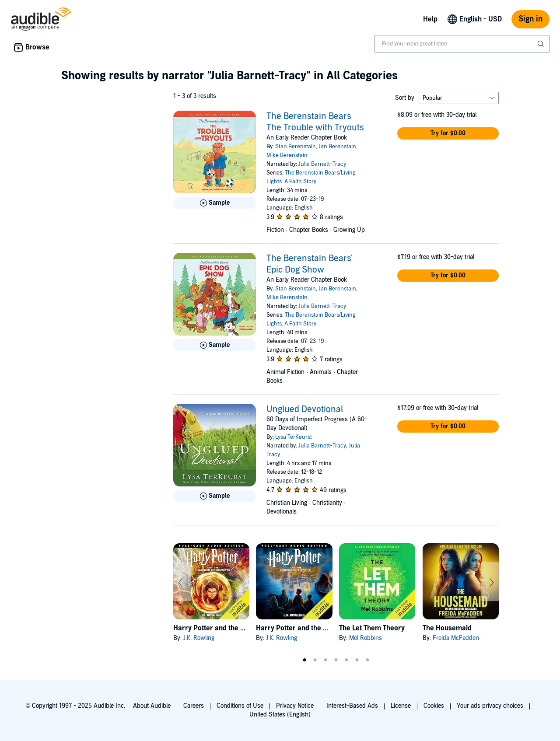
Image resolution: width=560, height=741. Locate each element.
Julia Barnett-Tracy (322, 164)
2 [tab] (315, 660)
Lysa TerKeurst (294, 437)
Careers (194, 706)
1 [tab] (304, 660)
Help (430, 19)
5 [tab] (346, 660)
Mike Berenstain (287, 155)
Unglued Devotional (305, 409)
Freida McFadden (456, 638)
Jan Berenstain (337, 147)
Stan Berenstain (296, 147)
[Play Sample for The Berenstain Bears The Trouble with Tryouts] (215, 203)
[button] (448, 133)
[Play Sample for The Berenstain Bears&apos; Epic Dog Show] (215, 345)
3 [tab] (325, 660)
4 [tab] (336, 660)
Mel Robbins (366, 638)
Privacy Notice (295, 706)
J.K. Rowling (199, 638)
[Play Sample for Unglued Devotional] (215, 496)
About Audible (152, 706)
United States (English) (280, 715)
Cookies (434, 706)
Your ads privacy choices (490, 706)
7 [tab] (367, 660)
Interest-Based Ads (352, 706)
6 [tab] (357, 660)
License (401, 706)
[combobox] (462, 44)
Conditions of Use (240, 706)
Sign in (530, 19)
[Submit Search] (542, 44)
